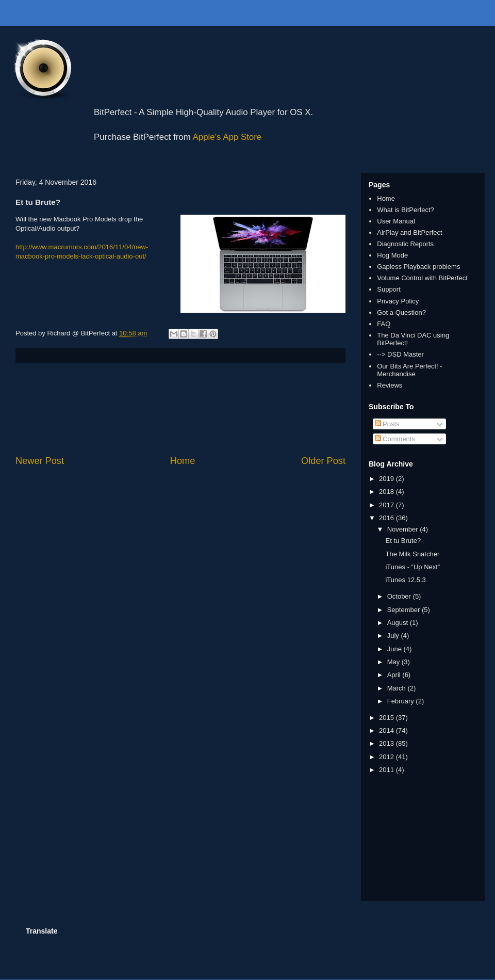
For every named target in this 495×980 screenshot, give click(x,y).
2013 (387, 743)
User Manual (396, 221)
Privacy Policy (398, 301)
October (400, 596)
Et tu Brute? (403, 541)
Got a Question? (401, 312)
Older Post (323, 461)
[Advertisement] (181, 409)
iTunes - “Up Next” (412, 567)
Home (183, 461)
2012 (387, 757)
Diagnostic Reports (405, 244)
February (402, 701)
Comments (395, 439)
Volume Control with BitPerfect (422, 278)
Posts (387, 424)
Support (389, 289)
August (399, 623)
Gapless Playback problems (418, 267)
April (395, 675)
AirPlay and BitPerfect (409, 232)
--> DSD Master (400, 354)
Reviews (390, 385)
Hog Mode (392, 255)
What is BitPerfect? (406, 210)
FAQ (384, 324)
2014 (387, 730)
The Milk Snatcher (412, 554)
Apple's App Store (227, 137)
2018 (387, 492)
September (405, 610)
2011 (387, 770)
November (404, 529)
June (395, 649)
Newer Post (40, 461)
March (398, 688)
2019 (387, 479)
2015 (387, 718)
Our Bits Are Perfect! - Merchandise (409, 370)
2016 (387, 518)
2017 (387, 505)
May (394, 662)
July (394, 636)
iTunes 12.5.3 (405, 580)
